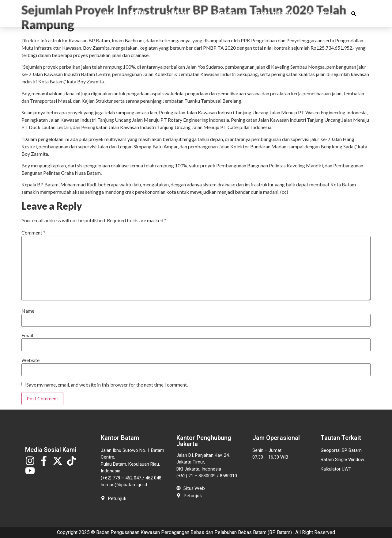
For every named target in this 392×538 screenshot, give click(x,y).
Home (110, 15)
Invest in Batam (274, 15)
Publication (183, 15)
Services (228, 15)
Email (27, 335)
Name (28, 311)
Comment (33, 233)
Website (30, 360)
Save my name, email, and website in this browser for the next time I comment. (107, 385)
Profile (141, 15)
